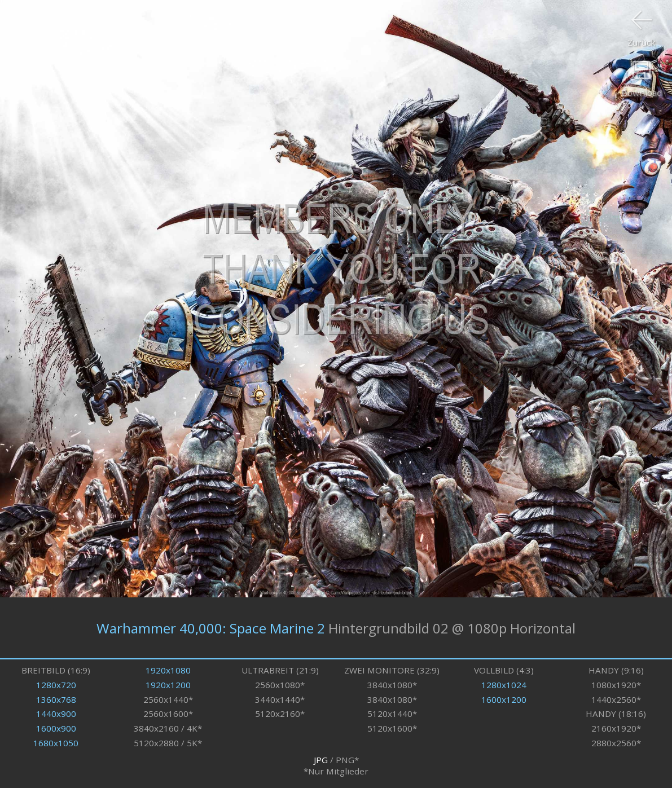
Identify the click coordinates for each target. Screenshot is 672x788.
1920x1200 (168, 685)
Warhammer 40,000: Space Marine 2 (211, 628)
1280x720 (56, 685)
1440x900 (56, 714)
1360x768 (56, 699)
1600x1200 (504, 699)
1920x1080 (168, 670)
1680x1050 (56, 743)
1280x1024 (504, 685)
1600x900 (56, 728)
